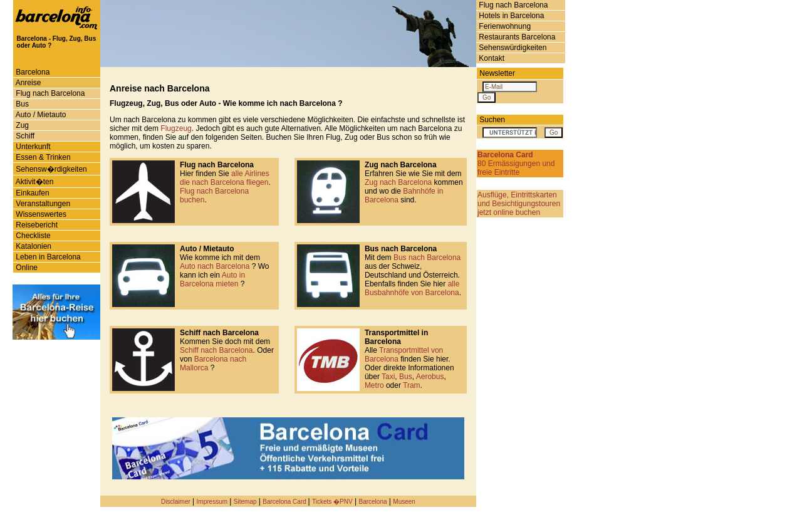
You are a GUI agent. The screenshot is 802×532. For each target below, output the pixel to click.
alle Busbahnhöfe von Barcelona (412, 288)
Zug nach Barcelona (398, 182)
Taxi (388, 377)
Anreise (27, 83)
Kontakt (491, 58)
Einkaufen (32, 193)
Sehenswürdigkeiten (512, 48)
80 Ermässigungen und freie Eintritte (516, 164)
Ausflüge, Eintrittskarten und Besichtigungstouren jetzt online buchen (519, 204)
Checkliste (32, 236)
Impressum (212, 502)
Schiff (24, 136)
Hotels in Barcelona (510, 16)
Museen (404, 502)
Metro (374, 385)
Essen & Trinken (42, 157)
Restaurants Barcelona (516, 37)
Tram (412, 385)
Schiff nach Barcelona (216, 350)
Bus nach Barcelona (427, 258)
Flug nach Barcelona (512, 5)
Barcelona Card (285, 502)
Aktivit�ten (34, 182)
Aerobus (430, 377)
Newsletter (497, 73)
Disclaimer (176, 502)
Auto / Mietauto (40, 115)
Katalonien (33, 246)
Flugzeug (176, 128)
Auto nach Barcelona (216, 266)
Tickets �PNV (332, 502)
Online (26, 268)
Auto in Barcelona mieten (212, 279)
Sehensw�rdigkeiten (50, 169)
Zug (21, 125)
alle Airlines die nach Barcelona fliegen (225, 178)
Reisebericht (36, 225)
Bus (21, 104)
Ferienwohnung (504, 26)
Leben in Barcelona (47, 257)
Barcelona (32, 72)
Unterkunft (32, 147)
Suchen (492, 120)
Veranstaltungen (42, 204)
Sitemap (245, 502)
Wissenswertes (40, 214)
